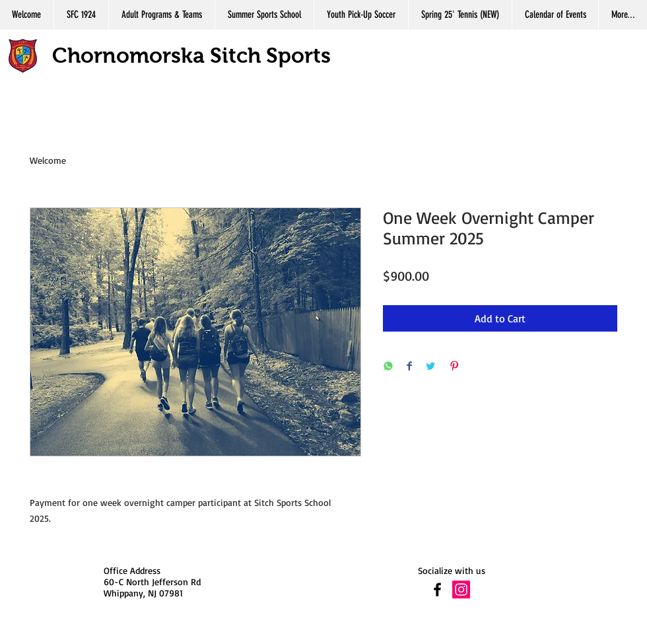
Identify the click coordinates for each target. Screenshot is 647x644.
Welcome (48, 160)
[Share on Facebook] (409, 367)
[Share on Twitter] (430, 367)
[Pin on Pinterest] (454, 367)
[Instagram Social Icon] (461, 590)
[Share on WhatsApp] (388, 367)
